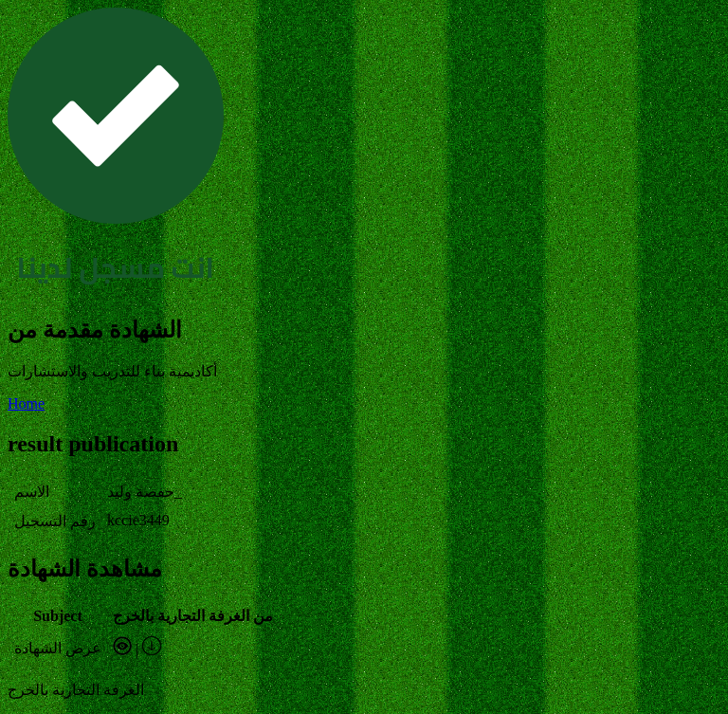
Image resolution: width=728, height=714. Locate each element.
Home (26, 403)
